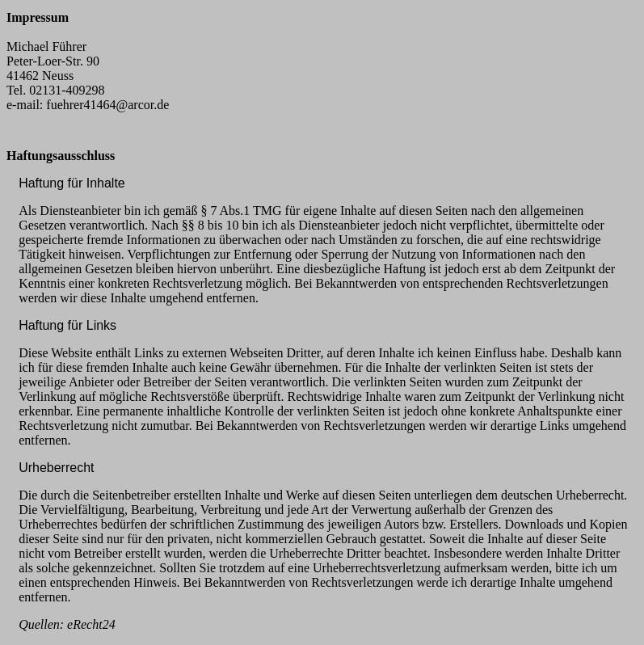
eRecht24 (91, 624)
